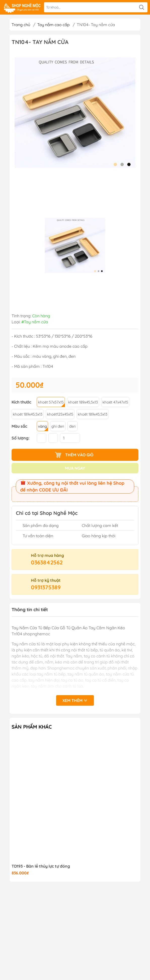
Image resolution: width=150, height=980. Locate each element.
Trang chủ (21, 25)
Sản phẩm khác (32, 727)
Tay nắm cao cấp (53, 25)
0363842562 (47, 562)
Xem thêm (75, 700)
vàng (42, 426)
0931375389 (46, 587)
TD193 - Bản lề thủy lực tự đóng (41, 866)
